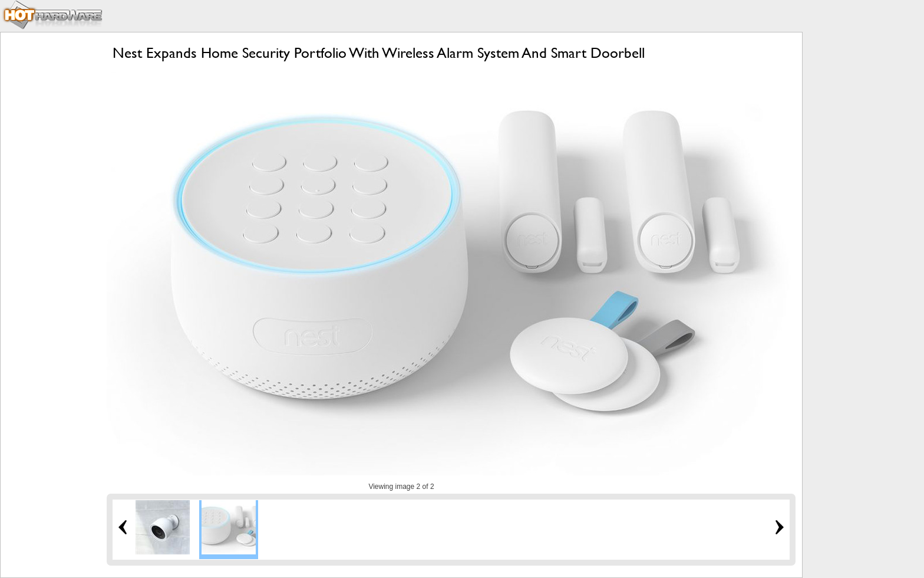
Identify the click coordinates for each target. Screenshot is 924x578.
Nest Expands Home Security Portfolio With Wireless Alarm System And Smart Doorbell (379, 53)
